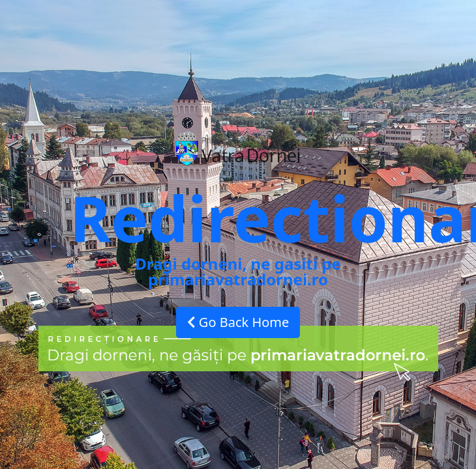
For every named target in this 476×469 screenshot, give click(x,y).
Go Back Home (238, 322)
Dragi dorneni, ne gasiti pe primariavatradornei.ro (238, 271)
